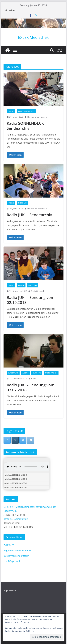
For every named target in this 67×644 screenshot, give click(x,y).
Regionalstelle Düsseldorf (17, 550)
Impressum (10, 590)
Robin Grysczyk (38, 291)
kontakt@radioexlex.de (16, 519)
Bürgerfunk (13, 373)
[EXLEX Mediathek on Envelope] (31, 440)
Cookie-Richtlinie (26, 631)
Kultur (21, 285)
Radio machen (51, 373)
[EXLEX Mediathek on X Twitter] (23, 440)
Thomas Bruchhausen (37, 117)
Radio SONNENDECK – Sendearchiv (27, 126)
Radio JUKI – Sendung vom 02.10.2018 (31, 300)
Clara (34, 379)
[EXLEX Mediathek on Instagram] (15, 440)
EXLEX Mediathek (33, 37)
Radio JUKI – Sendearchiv (29, 215)
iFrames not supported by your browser (27, 474)
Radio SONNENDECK (26, 111)
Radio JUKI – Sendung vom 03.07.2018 (31, 387)
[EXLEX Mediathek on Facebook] (7, 440)
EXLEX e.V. (9, 545)
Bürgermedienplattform (16, 556)
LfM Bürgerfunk (12, 561)
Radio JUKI (22, 203)
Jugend (11, 111)
